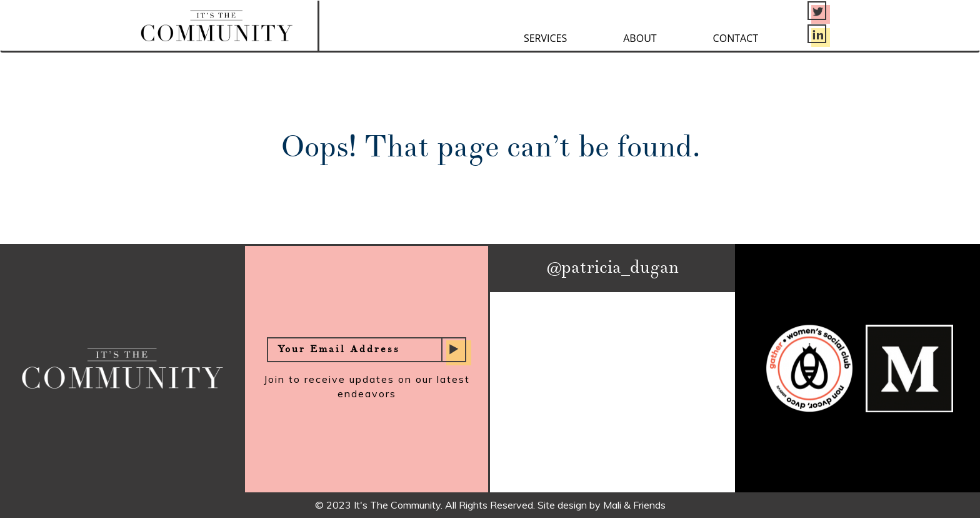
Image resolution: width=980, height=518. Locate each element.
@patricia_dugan (613, 268)
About (640, 38)
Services (545, 38)
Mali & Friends (634, 505)
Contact (736, 38)
